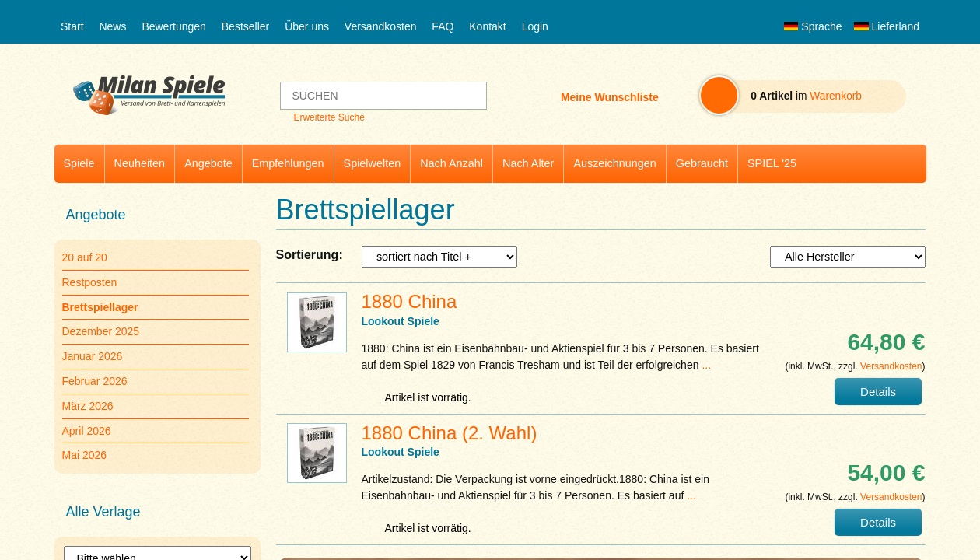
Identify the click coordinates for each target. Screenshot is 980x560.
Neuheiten (140, 163)
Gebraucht (702, 163)
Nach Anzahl (451, 163)
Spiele (79, 163)
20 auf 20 (85, 257)
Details (878, 392)
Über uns (307, 26)
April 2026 (87, 431)
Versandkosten (381, 26)
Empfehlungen (288, 163)
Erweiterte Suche (329, 117)
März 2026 (88, 406)
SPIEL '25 (772, 163)
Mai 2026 (85, 455)
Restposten (90, 282)
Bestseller (245, 26)
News (112, 26)
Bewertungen (174, 26)
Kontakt (487, 26)
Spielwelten (373, 163)
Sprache (813, 26)
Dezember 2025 (101, 331)
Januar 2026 (93, 356)
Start (72, 26)
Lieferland (887, 26)
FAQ (443, 26)
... (706, 365)
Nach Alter (528, 163)
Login (535, 26)
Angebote (208, 163)
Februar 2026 (95, 381)
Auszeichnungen (614, 163)
